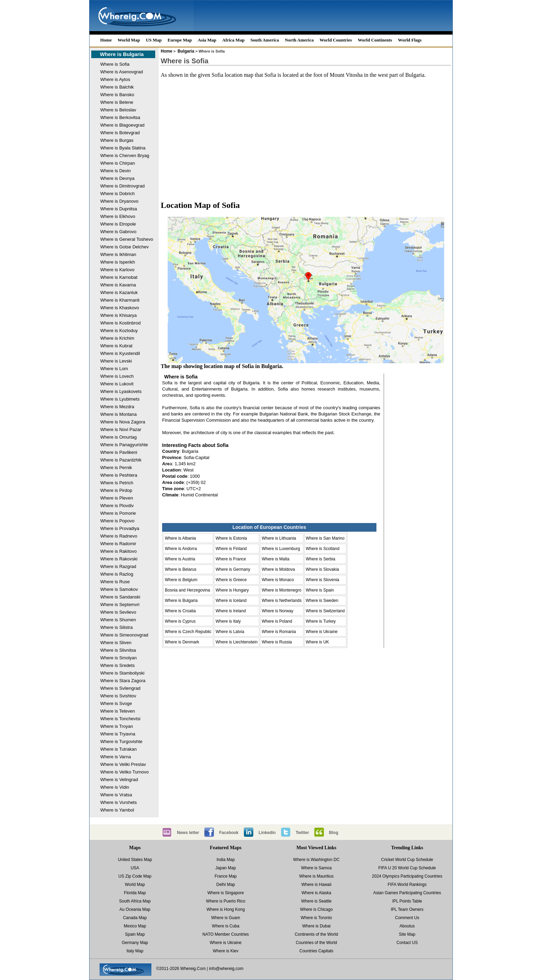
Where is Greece (231, 580)
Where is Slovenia (323, 580)
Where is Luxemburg (281, 549)
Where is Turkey (321, 621)
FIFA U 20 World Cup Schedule (407, 868)
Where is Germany (233, 569)
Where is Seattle (316, 901)
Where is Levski (116, 361)
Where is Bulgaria (122, 54)
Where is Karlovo (117, 270)
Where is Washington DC (316, 860)
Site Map (407, 934)
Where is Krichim (117, 338)
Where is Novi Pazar (121, 429)
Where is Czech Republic (188, 632)
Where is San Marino (325, 538)
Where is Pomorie (118, 513)
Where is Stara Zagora (123, 681)
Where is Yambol (117, 810)
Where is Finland (231, 549)
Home (106, 40)
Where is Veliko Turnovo (124, 772)
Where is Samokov (119, 589)
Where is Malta (275, 559)
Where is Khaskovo (120, 308)
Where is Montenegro (282, 590)
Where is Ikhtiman (118, 254)
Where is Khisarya (118, 315)
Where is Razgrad (118, 566)
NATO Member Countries (226, 934)
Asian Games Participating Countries (407, 893)
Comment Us (407, 918)
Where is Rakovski (119, 559)
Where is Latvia (230, 632)
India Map (226, 860)
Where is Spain (320, 590)
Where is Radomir (118, 544)
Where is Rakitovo (118, 551)
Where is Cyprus (180, 621)
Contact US (407, 943)
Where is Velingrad (119, 780)
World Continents (375, 40)
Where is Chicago (316, 909)
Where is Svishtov (118, 696)
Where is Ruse (115, 582)
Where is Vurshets (119, 802)
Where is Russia (277, 642)
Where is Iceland (231, 601)
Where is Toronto (316, 918)
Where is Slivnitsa (118, 650)
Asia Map (207, 40)
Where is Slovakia (323, 569)
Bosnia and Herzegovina (188, 590)
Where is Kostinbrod (120, 323)
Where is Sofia (115, 64)
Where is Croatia (180, 611)
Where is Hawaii (316, 885)
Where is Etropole (118, 224)
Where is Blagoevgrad (122, 125)
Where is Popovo (117, 521)
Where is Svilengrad (120, 688)
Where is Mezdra (117, 407)
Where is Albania (180, 538)
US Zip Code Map (135, 876)
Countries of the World (316, 943)
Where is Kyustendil (120, 353)
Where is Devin (115, 171)
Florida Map (135, 893)
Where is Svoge (116, 703)
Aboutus (407, 926)
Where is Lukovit (117, 384)
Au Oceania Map (135, 909)
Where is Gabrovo (118, 232)
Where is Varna (116, 757)
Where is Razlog (117, 574)
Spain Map (135, 934)
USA (135, 868)
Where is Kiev (226, 951)
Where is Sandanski (120, 597)
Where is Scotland (323, 549)
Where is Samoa (316, 868)
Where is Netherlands (282, 601)
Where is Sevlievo (118, 612)
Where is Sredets (118, 665)
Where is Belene (117, 102)
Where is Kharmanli (120, 300)
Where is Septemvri (120, 605)
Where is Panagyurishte (124, 445)
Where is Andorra (181, 549)
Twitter (302, 833)
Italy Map (135, 951)
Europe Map (180, 40)
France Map (226, 876)
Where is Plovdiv (117, 506)
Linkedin (267, 833)
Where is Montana (119, 414)
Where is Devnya (117, 178)
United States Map (135, 860)
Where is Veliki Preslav (123, 764)
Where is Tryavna (118, 734)
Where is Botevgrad (120, 133)
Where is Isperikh (118, 262)
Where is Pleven (117, 498)
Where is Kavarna (118, 285)
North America (299, 40)
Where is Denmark (182, 642)
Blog (334, 833)
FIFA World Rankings (407, 885)
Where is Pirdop (116, 490)
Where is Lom (114, 369)
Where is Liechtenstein (237, 642)
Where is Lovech (117, 376)
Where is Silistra (116, 627)
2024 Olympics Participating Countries (407, 876)
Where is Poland (277, 621)
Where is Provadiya (120, 528)
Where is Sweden (322, 601)
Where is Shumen (118, 620)
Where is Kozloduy (119, 331)
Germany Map (135, 943)
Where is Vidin (115, 787)
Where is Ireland (231, 611)
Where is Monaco (278, 580)
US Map (154, 40)
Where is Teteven (118, 711)
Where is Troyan (117, 726)
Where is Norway (277, 611)
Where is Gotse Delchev (124, 247)
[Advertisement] (306, 133)
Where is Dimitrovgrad (123, 186)
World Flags (410, 40)
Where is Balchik (117, 87)
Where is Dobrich (118, 194)
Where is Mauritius (316, 876)
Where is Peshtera (119, 475)
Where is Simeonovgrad (124, 635)
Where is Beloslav (118, 110)
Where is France (231, 559)
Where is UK (317, 642)
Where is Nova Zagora (123, 422)
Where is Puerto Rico (226, 901)
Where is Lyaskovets (121, 391)
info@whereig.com (226, 969)
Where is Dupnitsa (119, 209)
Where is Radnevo (119, 536)
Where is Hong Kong (226, 909)
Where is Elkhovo (118, 216)
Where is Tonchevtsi (120, 719)
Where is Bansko (117, 95)
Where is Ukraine (322, 632)
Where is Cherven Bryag (125, 155)
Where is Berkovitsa (120, 117)
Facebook (229, 833)
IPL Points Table (407, 901)
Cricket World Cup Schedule (407, 860)
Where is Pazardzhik (121, 460)
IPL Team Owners (407, 909)
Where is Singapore (226, 893)
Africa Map (233, 40)
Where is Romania (279, 632)
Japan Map (226, 868)
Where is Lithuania (279, 538)
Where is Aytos (115, 79)
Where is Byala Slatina (123, 148)
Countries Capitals (316, 951)
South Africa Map (135, 901)
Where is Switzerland (325, 611)
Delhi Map (226, 885)
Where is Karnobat (119, 277)
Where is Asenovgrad (122, 72)
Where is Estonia (231, 538)
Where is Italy (228, 621)
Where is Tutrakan (119, 749)
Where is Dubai (316, 926)
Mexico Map (135, 926)
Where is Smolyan (118, 658)
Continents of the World (316, 934)
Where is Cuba (226, 926)
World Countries (336, 40)
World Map (129, 40)
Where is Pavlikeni (119, 452)
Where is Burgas (117, 140)
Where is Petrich (117, 483)
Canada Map (135, 918)
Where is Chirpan (118, 163)
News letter (188, 833)
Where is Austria (180, 559)
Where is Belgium (181, 580)
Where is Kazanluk (119, 292)
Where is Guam (226, 918)
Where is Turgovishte (121, 741)
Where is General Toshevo (127, 239)
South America (265, 40)
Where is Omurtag (118, 437)
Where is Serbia (321, 559)
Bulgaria (186, 51)
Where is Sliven (116, 643)
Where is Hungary (232, 590)
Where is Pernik (116, 468)
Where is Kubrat (116, 346)
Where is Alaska (316, 893)
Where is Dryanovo (119, 201)
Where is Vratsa (116, 795)
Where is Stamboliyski (122, 673)
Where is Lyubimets (120, 399)
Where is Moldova (278, 569)
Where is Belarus (181, 569)
